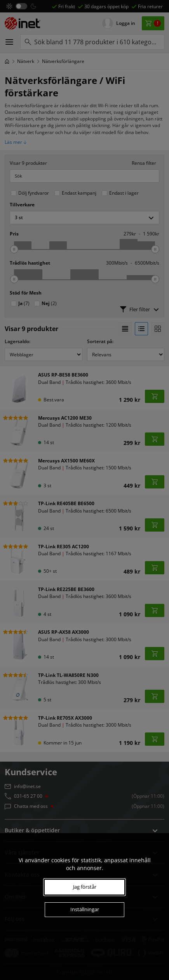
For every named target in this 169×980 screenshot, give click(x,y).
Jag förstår (85, 887)
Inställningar (85, 909)
